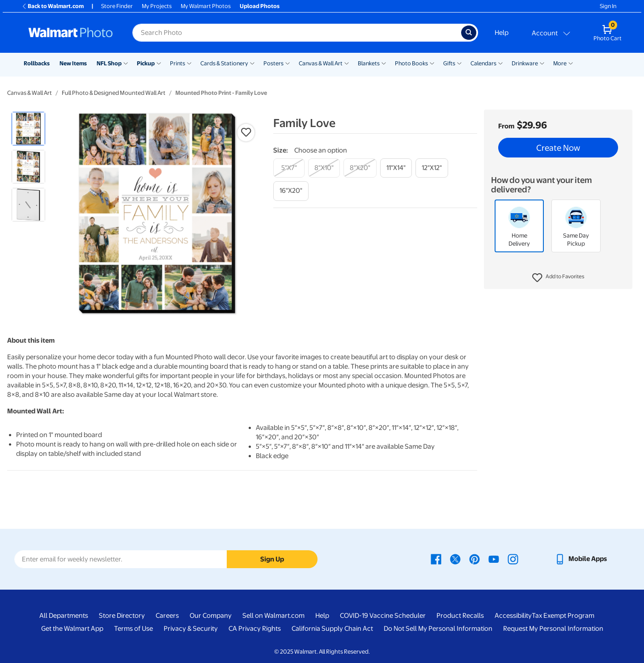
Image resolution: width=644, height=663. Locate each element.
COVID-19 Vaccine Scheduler (383, 616)
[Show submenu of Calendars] (500, 63)
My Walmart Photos (206, 6)
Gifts (449, 63)
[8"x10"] (324, 168)
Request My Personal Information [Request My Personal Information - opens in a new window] (553, 629)
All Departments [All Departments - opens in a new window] (64, 616)
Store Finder (117, 6)
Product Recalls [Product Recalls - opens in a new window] (460, 616)
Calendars (483, 63)
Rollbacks (37, 63)
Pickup (146, 63)
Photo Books (411, 63)
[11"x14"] (396, 168)
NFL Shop (109, 63)
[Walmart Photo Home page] (71, 33)
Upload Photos (260, 6)
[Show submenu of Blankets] (384, 63)
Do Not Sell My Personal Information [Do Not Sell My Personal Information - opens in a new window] (438, 629)
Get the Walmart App (72, 629)
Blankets (369, 63)
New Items (73, 63)
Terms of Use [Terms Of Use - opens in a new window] (133, 629)
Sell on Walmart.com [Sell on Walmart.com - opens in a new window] (273, 616)
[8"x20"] (360, 168)
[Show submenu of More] (571, 63)
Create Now (558, 148)
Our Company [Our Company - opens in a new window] (211, 616)
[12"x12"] (432, 168)
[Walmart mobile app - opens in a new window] (581, 559)
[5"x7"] (289, 168)
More (560, 63)
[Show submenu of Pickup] (159, 63)
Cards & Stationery (224, 63)
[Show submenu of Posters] (288, 63)
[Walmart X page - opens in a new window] (455, 559)
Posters (273, 63)
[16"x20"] (291, 191)
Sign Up (272, 559)
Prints (178, 63)
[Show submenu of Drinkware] (542, 63)
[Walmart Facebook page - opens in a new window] (436, 559)
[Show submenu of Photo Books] (432, 63)
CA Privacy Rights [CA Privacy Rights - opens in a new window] (255, 629)
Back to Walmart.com (53, 6)
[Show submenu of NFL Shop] (126, 63)
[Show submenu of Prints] (189, 63)
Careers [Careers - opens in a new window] (167, 616)
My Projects (157, 6)
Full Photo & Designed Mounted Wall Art (114, 93)
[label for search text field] (297, 33)
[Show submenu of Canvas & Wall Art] (347, 63)
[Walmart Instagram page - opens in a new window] (513, 559)
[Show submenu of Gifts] (459, 63)
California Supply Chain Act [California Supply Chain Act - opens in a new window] (332, 629)
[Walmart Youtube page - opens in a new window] (494, 559)
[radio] (28, 129)
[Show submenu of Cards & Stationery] (252, 63)
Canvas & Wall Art (321, 63)
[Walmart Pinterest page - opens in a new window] (475, 559)
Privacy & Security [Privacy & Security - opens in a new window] (191, 629)
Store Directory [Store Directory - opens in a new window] (122, 616)
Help (502, 33)
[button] (558, 278)
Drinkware (525, 63)
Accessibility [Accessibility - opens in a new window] (513, 616)
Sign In (608, 6)
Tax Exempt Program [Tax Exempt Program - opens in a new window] (563, 616)
